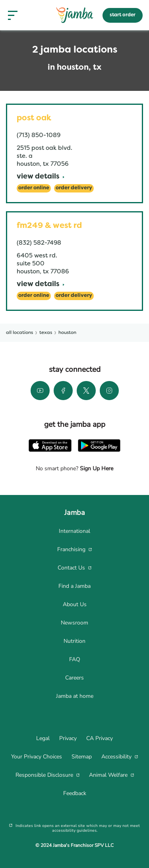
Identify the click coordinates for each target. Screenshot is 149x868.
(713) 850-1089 (39, 136)
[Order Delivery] (74, 188)
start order (123, 15)
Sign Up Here (96, 468)
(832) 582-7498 (39, 243)
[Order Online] (34, 188)
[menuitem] (74, 531)
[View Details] (41, 177)
